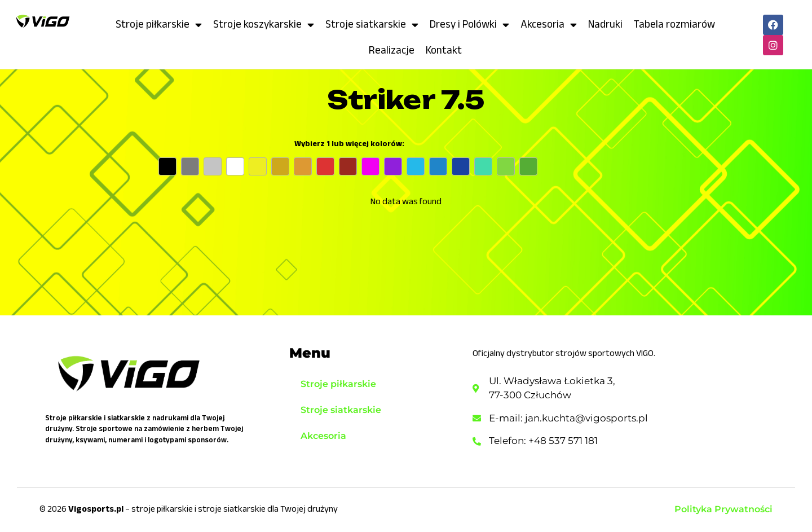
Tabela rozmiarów (674, 24)
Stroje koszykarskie (264, 25)
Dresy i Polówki (469, 25)
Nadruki (605, 24)
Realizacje (392, 50)
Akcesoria (549, 25)
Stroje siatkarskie (372, 25)
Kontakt (444, 50)
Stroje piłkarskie (159, 25)
